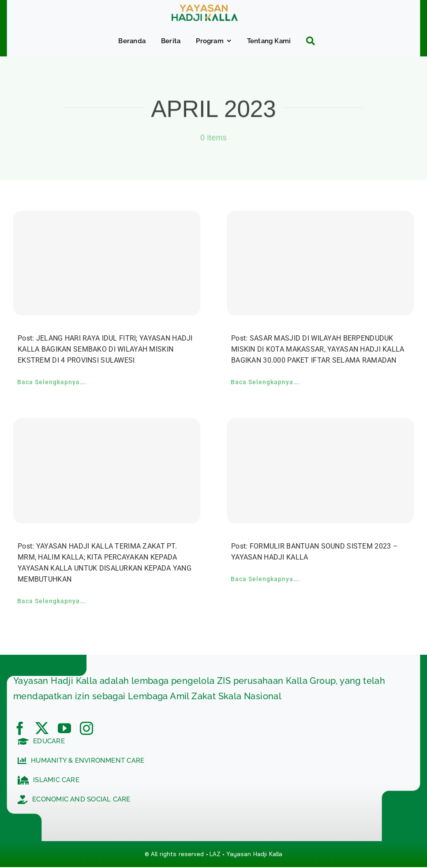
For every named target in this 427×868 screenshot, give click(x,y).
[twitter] (42, 728)
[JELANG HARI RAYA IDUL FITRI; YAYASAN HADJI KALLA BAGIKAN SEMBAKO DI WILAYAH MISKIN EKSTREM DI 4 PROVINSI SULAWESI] (107, 263)
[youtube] (64, 728)
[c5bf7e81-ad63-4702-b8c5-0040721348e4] (205, 9)
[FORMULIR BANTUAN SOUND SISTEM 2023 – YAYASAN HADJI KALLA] (320, 471)
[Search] (307, 41)
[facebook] (20, 728)
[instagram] (86, 728)
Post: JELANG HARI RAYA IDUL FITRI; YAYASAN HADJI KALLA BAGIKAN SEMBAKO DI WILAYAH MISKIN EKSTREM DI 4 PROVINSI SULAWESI (105, 349)
